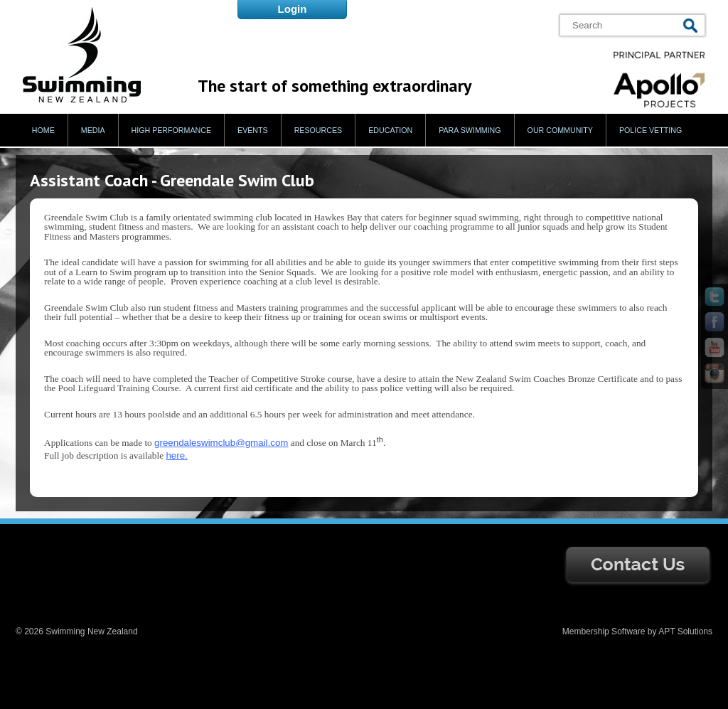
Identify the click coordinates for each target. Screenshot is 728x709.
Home (43, 130)
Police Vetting (651, 130)
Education (390, 130)
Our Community (560, 130)
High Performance (172, 130)
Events (253, 130)
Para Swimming (470, 130)
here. (176, 455)
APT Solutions (685, 631)
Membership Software (604, 631)
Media (93, 130)
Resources (318, 130)
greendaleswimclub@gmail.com (221, 443)
